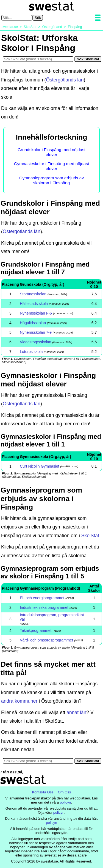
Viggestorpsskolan (35, 342)
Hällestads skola (34, 304)
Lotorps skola (31, 352)
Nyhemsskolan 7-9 (36, 332)
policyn (65, 802)
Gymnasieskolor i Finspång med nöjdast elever (52, 166)
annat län (76, 713)
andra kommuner (19, 701)
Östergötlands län (65, 80)
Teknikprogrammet (36, 630)
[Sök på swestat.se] (17, 18)
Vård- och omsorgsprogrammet (46, 640)
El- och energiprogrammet (42, 598)
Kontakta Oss (43, 792)
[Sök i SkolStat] (38, 59)
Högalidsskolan (33, 323)
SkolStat (90, 536)
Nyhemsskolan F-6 (36, 313)
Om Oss (65, 792)
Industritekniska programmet (44, 607)
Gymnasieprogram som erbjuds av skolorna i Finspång (51, 180)
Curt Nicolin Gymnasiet (39, 466)
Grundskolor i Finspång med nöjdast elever (51, 152)
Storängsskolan (33, 294)
